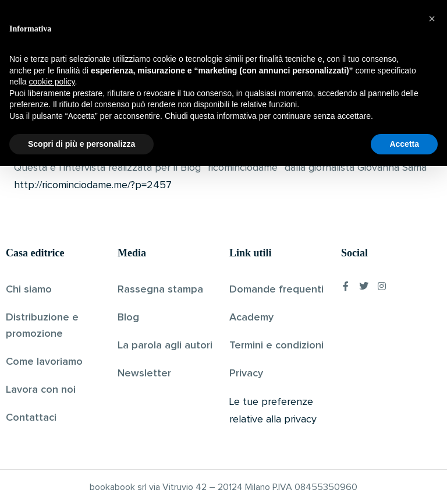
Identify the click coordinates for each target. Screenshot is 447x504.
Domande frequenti (276, 289)
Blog (128, 317)
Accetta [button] (404, 481)
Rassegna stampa (160, 289)
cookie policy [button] (52, 420)
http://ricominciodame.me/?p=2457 (93, 185)
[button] (432, 357)
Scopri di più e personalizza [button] (81, 481)
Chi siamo (29, 289)
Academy (251, 317)
